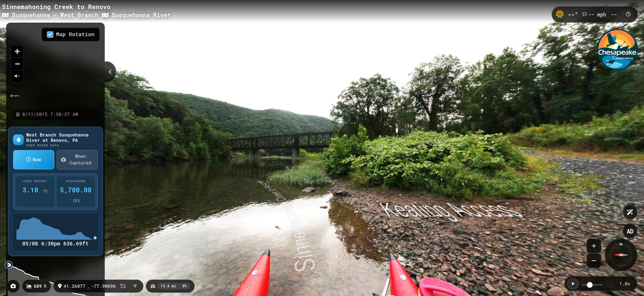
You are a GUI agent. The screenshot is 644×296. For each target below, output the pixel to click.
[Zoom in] (17, 51)
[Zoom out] (17, 64)
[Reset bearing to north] (17, 76)
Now (34, 159)
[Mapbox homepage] (15, 99)
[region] (55, 65)
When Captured (76, 160)
